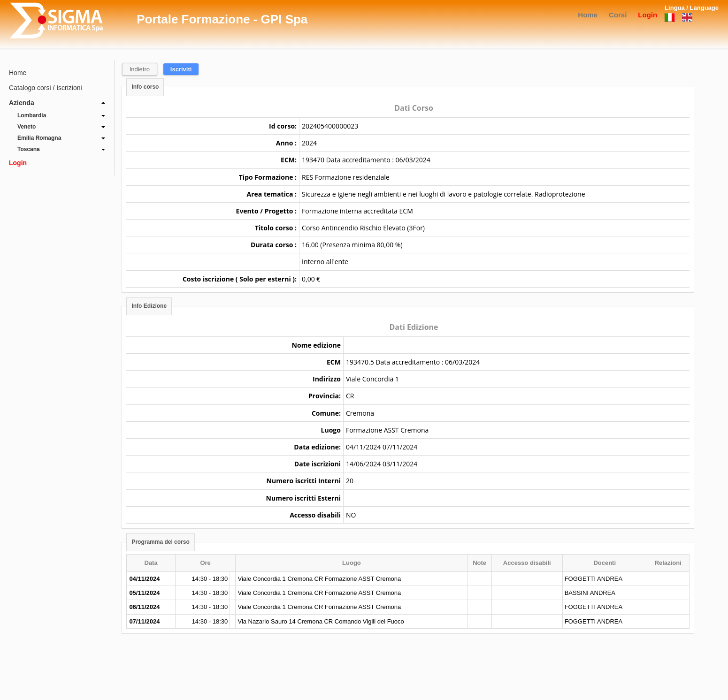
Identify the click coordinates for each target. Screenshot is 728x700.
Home (588, 15)
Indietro (140, 69)
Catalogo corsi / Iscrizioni (46, 88)
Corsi (618, 15)
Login (648, 15)
